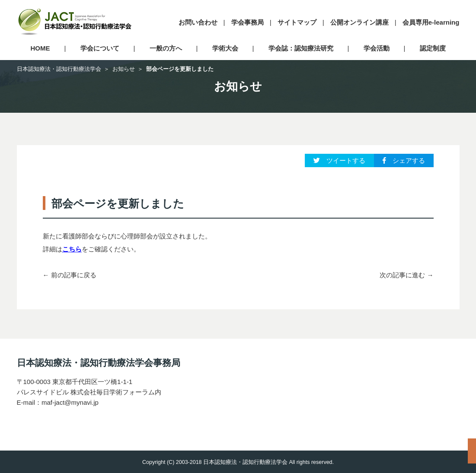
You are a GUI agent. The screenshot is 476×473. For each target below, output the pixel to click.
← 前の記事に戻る (70, 275)
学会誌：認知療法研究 (301, 48)
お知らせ (124, 69)
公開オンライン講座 (359, 22)
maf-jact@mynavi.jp (70, 402)
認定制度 (433, 48)
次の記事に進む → (406, 275)
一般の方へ (166, 48)
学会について (100, 48)
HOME (40, 48)
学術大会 (225, 48)
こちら (72, 249)
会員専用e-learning (431, 22)
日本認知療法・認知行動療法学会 (59, 69)
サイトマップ (297, 22)
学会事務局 (248, 22)
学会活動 (377, 48)
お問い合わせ (198, 22)
